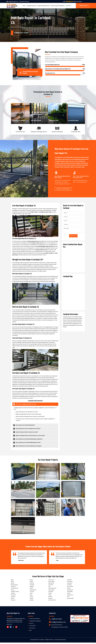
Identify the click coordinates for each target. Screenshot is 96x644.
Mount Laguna (51, 583)
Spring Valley (70, 593)
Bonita (12, 583)
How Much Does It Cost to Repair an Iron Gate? (28, 430)
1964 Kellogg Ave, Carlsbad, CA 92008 (59, 629)
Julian (31, 596)
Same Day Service (65, 73)
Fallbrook (32, 588)
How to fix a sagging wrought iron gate (26, 406)
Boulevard (13, 588)
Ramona (50, 598)
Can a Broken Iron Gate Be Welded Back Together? (29, 441)
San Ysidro (69, 586)
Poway (50, 596)
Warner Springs (70, 600)
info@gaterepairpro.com (13, 2)
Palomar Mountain (52, 590)
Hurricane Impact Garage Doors (59, 6)
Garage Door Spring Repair (37, 120)
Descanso (13, 602)
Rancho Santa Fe (52, 602)
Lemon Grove (51, 581)
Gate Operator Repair (55, 120)
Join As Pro (71, 6)
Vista (68, 598)
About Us (31, 625)
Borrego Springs (14, 586)
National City (51, 585)
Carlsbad (13, 595)
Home (22, 6)
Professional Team (76, 130)
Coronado (13, 598)
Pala (49, 588)
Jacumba (32, 593)
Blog (30, 632)
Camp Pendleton (15, 590)
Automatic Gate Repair (35, 620)
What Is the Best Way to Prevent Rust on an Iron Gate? (30, 437)
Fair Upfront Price (20, 130)
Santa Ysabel (70, 588)
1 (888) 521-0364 (83, 6)
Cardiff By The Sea (15, 593)
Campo (13, 591)
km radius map (73, 295)
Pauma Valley (51, 591)
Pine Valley (51, 593)
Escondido (32, 586)
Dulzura (31, 581)
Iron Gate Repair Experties (65, 65)
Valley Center (70, 596)
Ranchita (50, 600)
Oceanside (51, 586)
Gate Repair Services (30, 6)
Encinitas (32, 585)
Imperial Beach (33, 591)
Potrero (50, 595)
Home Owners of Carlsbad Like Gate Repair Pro (65, 69)
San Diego (69, 581)
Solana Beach (70, 591)
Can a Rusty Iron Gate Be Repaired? (25, 427)
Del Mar (13, 600)
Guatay (31, 590)
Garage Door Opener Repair (19, 120)
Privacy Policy (33, 627)
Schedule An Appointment (63, 190)
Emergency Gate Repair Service (39, 130)
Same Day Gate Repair (57, 130)
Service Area (32, 630)
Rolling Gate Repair (73, 120)
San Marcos (70, 585)
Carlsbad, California (25, 2)
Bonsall (13, 585)
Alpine (12, 581)
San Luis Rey (70, 583)
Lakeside (32, 602)
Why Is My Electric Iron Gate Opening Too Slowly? (29, 447)
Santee (69, 590)
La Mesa (31, 600)
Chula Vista (13, 596)
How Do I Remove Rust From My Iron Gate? (27, 434)
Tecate (69, 595)
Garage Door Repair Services (43, 6)
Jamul (31, 595)
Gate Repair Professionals (60, 641)
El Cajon (31, 583)
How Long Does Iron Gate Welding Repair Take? (28, 444)
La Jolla (31, 598)
